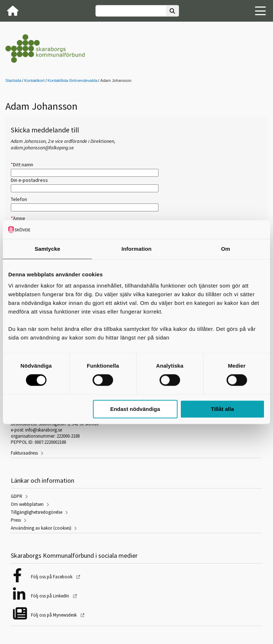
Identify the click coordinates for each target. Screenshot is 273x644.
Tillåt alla (223, 409)
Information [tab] (136, 249)
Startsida (13, 80)
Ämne (18, 218)
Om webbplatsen (27, 504)
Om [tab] (226, 249)
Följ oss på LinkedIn (51, 596)
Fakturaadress (24, 453)
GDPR (17, 496)
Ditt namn (22, 165)
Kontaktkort (34, 80)
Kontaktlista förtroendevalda (73, 80)
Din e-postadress (29, 180)
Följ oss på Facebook (52, 577)
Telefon (19, 199)
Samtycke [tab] (47, 249)
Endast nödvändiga (135, 409)
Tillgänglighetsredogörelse (37, 512)
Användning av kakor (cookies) (41, 528)
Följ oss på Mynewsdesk (54, 615)
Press (16, 520)
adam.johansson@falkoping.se (42, 148)
